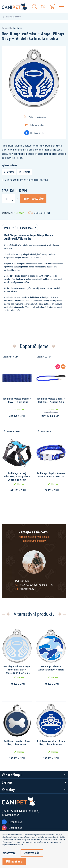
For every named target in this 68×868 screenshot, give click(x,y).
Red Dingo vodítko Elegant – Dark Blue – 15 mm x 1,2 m (51, 400)
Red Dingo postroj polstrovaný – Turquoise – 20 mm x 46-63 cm (17, 476)
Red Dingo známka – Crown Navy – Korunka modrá (51, 743)
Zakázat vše (32, 853)
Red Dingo (18, 28)
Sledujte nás (15, 822)
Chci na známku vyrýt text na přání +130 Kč (25, 180)
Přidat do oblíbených (37, 117)
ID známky (17, 17)
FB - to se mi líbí (37, 133)
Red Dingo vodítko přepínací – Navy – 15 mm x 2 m (17, 400)
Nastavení (9, 853)
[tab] (9, 226)
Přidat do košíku (33, 199)
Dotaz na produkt (37, 125)
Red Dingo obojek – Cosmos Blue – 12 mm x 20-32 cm (51, 475)
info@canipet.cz (27, 589)
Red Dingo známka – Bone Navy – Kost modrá (17, 743)
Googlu (24, 840)
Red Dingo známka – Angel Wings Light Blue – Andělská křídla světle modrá (17, 671)
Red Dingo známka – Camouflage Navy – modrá (51, 668)
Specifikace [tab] (27, 228)
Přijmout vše (14, 861)
